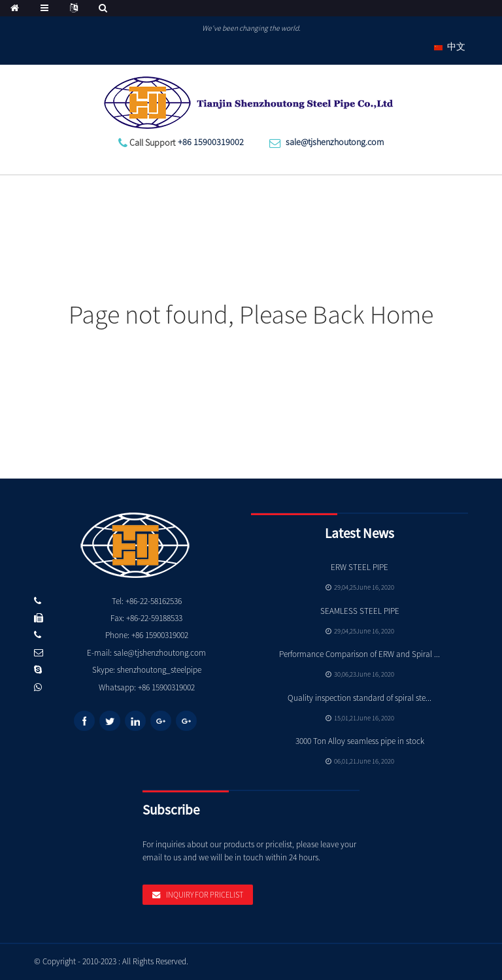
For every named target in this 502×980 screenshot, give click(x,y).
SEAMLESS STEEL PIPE (360, 611)
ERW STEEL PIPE (360, 567)
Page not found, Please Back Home (251, 314)
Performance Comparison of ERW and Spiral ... (360, 654)
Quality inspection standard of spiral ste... (360, 698)
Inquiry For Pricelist (205, 895)
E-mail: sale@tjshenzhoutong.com (146, 653)
